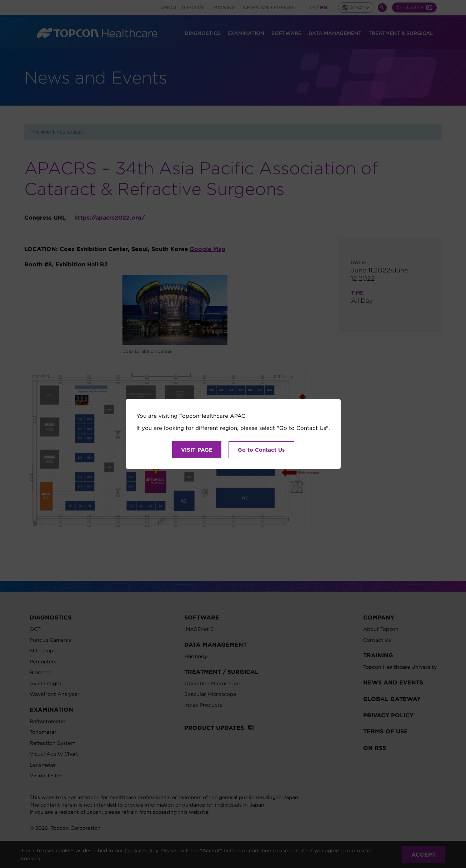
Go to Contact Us (261, 450)
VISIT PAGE (197, 450)
